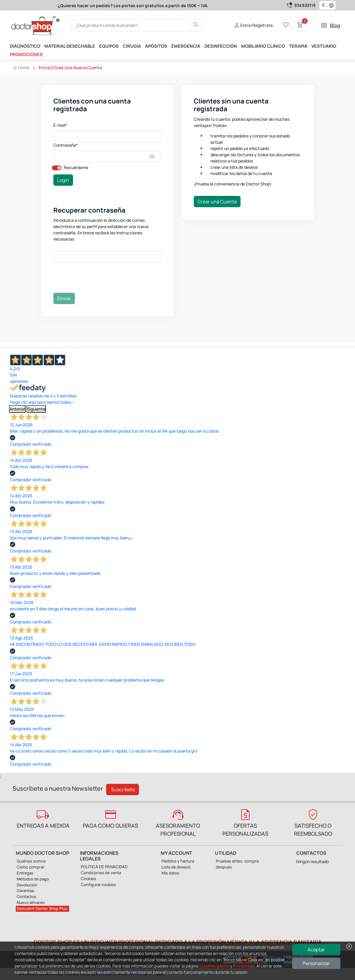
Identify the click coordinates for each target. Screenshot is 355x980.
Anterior (17, 409)
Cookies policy (214, 966)
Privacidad (244, 966)
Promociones (26, 54)
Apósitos (156, 46)
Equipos (109, 46)
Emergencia (186, 46)
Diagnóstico (25, 46)
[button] (333, 5)
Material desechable (70, 46)
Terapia (298, 46)
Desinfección (221, 46)
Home (21, 67)
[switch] (57, 168)
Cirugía (132, 46)
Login (63, 180)
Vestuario (324, 46)
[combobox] (324, 5)
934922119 (305, 5)
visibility (152, 157)
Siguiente (36, 409)
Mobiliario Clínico (263, 46)
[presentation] (99, 279)
